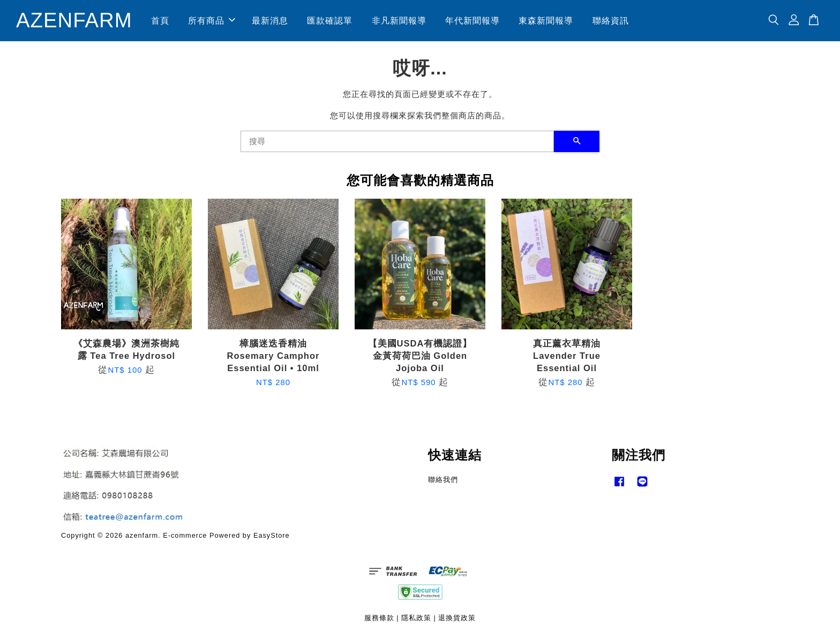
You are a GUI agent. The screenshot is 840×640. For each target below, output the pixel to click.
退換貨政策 (457, 618)
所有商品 (212, 21)
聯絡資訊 (611, 21)
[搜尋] (397, 141)
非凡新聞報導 (399, 21)
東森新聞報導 (546, 21)
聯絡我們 (443, 480)
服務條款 (379, 618)
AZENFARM (74, 21)
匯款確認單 (330, 21)
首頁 (160, 21)
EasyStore (272, 535)
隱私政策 (416, 618)
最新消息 (270, 21)
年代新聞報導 (472, 21)
